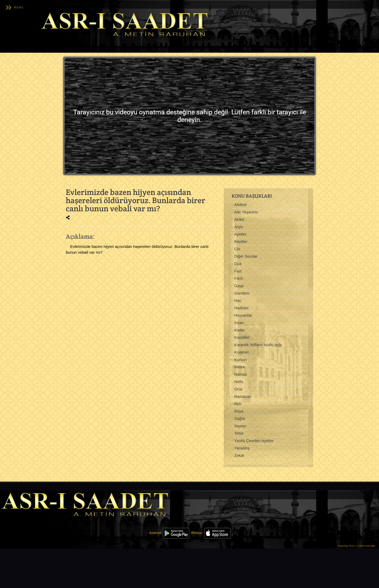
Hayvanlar (243, 315)
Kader (240, 330)
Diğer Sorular (246, 256)
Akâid (239, 219)
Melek (240, 367)
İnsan (239, 323)
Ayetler (240, 234)
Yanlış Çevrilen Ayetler (254, 441)
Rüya (239, 411)
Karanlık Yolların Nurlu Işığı (258, 345)
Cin (237, 249)
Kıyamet (241, 352)
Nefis (239, 382)
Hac (238, 300)
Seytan (240, 426)
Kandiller (242, 337)
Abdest (240, 205)
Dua (238, 264)
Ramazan (243, 396)
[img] (68, 217)
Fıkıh (239, 278)
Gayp (239, 286)
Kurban (241, 359)
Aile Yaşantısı (246, 212)
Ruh (238, 404)
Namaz (241, 374)
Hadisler (241, 308)
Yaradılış (242, 448)
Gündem (242, 293)
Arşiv (239, 227)
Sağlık (240, 418)
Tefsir (239, 433)
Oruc (239, 389)
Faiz (238, 271)
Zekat (239, 455)
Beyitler (241, 241)
